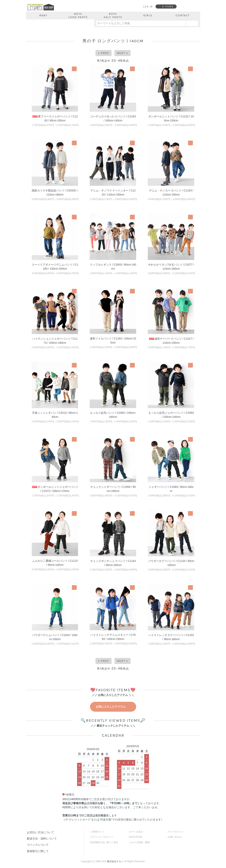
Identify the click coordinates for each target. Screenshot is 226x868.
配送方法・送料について (42, 839)
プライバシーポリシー (102, 837)
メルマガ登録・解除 (139, 842)
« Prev (104, 53)
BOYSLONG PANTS (78, 16)
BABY (43, 15)
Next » (122, 53)
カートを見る (136, 832)
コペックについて (38, 845)
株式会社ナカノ (115, 861)
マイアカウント (176, 832)
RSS (131, 837)
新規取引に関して (38, 851)
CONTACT (183, 15)
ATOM (139, 837)
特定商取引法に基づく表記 (104, 842)
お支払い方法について (40, 832)
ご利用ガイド (97, 832)
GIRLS (148, 15)
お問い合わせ (175, 837)
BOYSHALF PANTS (113, 16)
